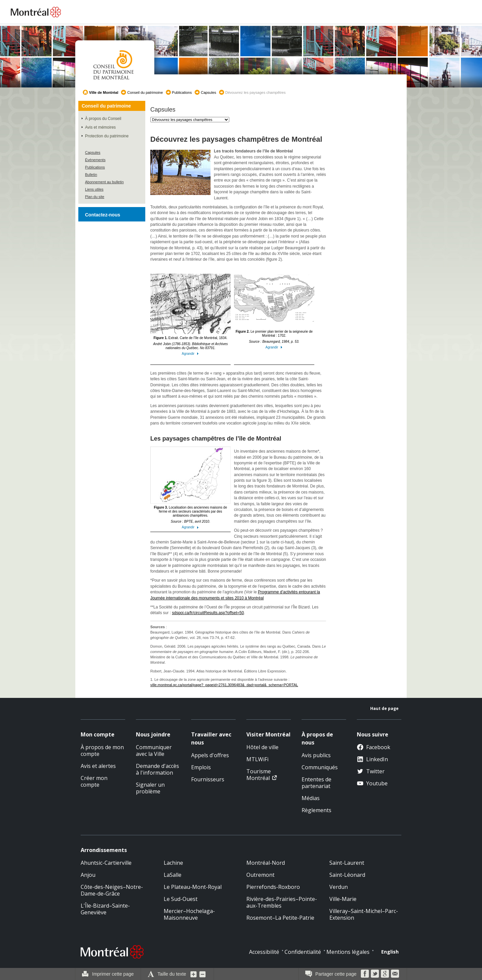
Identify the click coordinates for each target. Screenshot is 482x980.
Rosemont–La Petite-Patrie (280, 918)
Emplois (201, 767)
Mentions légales (348, 952)
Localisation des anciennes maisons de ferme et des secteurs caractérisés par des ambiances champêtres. (190, 488)
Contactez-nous (103, 215)
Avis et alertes (98, 766)
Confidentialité (303, 952)
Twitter (371, 771)
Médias (311, 798)
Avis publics (316, 755)
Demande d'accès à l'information (157, 769)
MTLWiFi (257, 759)
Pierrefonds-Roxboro (273, 887)
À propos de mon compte (102, 750)
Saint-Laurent (347, 863)
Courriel (395, 974)
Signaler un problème (150, 788)
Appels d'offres (210, 755)
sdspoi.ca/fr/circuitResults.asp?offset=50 (208, 613)
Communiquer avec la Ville (154, 750)
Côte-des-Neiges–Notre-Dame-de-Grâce (112, 890)
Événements (95, 160)
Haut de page (384, 708)
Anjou (88, 875)
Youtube (372, 783)
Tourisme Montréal (259, 775)
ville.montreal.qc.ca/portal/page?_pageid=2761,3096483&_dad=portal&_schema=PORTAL (224, 685)
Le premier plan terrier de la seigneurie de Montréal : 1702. (274, 308)
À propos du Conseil (103, 119)
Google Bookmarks (385, 974)
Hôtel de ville (262, 747)
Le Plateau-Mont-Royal (193, 887)
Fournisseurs (208, 779)
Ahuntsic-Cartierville (106, 863)
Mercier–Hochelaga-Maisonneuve (189, 914)
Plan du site (95, 197)
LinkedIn (372, 759)
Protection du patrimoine (107, 136)
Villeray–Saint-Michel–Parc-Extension (364, 914)
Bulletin (91, 175)
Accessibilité (264, 952)
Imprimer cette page (113, 974)
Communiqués (320, 767)
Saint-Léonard (347, 875)
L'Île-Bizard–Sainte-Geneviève (105, 909)
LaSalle (173, 875)
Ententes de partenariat (316, 783)
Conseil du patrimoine (145, 92)
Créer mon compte (94, 781)
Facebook (374, 747)
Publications (182, 92)
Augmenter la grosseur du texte (194, 974)
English (390, 952)
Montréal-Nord (266, 863)
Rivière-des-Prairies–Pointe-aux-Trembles (282, 902)
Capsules (209, 92)
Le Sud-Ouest (181, 899)
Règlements (316, 810)
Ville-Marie (343, 899)
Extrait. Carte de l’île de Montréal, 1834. (190, 315)
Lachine (173, 863)
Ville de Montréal (104, 92)
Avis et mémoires (100, 127)
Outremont (260, 875)
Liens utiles (94, 189)
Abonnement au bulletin (104, 182)
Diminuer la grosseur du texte (203, 974)
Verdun (339, 887)
